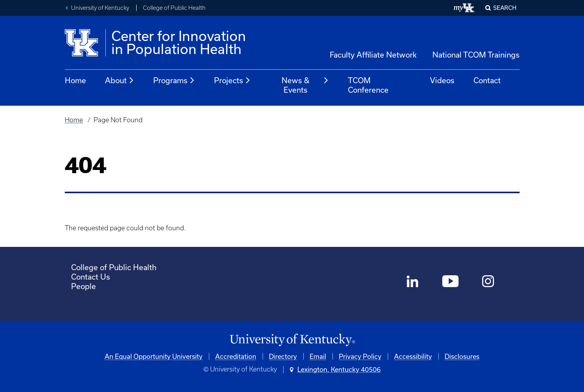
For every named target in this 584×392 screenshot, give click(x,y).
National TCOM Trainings (476, 55)
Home (75, 80)
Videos (442, 80)
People (84, 286)
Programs (174, 80)
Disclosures (462, 356)
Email (318, 356)
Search (505, 8)
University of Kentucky (100, 8)
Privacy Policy (360, 356)
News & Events (305, 85)
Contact (487, 80)
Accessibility (413, 356)
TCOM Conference (368, 85)
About (120, 80)
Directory (283, 356)
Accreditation (236, 356)
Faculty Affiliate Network (373, 55)
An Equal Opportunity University (154, 356)
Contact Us (91, 277)
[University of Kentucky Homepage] (292, 340)
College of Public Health (174, 8)
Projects (232, 80)
